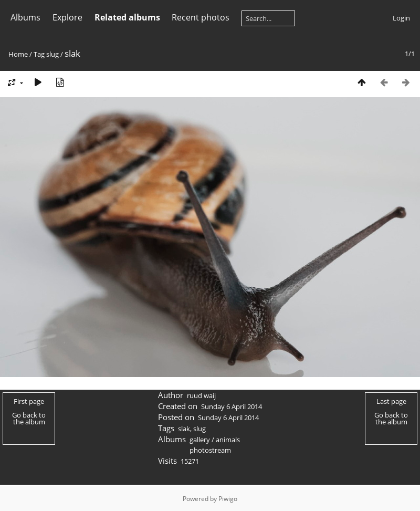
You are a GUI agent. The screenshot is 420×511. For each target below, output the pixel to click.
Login (401, 18)
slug (52, 54)
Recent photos (201, 17)
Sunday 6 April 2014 (232, 406)
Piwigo (228, 499)
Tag (39, 54)
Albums (25, 17)
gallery (200, 440)
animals (228, 440)
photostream (210, 450)
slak (184, 429)
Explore (67, 17)
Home (18, 54)
